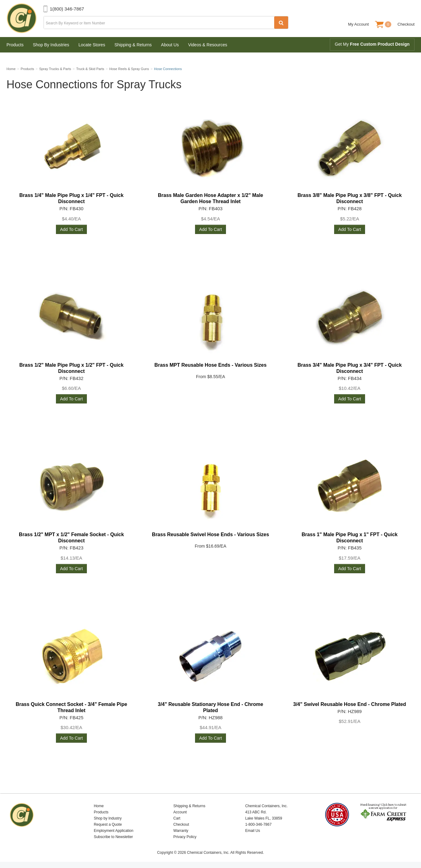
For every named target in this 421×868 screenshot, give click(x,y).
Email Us (253, 831)
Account (180, 812)
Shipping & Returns (133, 45)
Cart (177, 818)
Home (99, 806)
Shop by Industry (108, 818)
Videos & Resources (208, 45)
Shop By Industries (51, 45)
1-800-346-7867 (258, 824)
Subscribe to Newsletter (113, 837)
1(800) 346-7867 (67, 9)
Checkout (406, 24)
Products (15, 45)
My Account (358, 24)
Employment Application (113, 831)
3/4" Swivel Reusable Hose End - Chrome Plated (349, 704)
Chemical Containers (25, 19)
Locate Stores (92, 45)
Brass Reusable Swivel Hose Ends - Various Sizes (211, 534)
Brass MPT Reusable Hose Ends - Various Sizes (211, 365)
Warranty (181, 831)
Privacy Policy (185, 837)
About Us (170, 45)
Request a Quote (108, 824)
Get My (372, 44)
